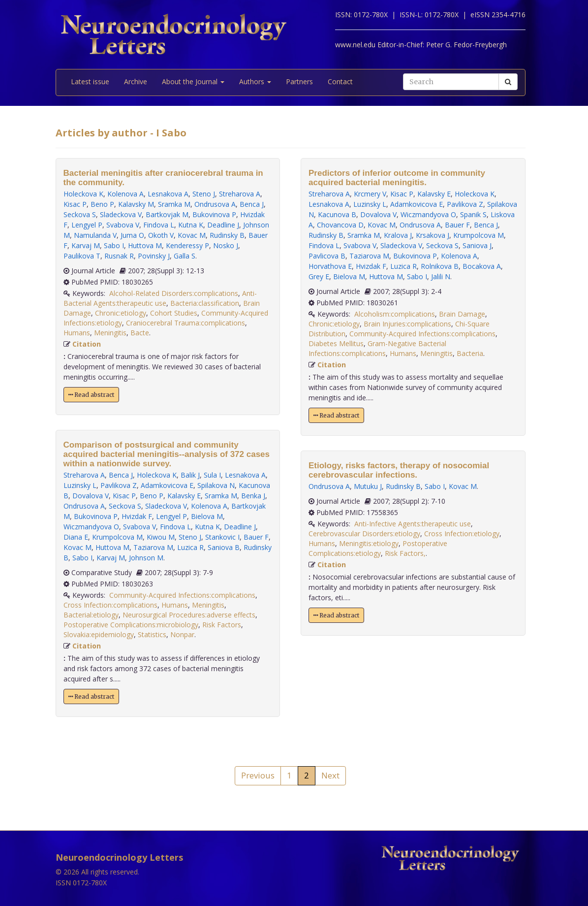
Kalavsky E (184, 496)
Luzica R (190, 547)
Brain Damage (462, 314)
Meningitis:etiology (369, 543)
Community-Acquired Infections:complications (182, 595)
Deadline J (223, 225)
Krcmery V (370, 194)
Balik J (190, 475)
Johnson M (146, 558)
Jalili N (441, 276)
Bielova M (207, 516)
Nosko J (226, 245)
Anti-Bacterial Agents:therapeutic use (160, 298)
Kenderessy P (187, 245)
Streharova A (240, 194)
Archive (136, 81)
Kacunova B (337, 214)
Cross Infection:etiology (462, 534)
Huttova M (145, 245)
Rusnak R (119, 256)
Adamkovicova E (167, 485)
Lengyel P (87, 225)
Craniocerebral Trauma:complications (186, 323)
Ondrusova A (215, 204)
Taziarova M (153, 547)
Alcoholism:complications (395, 314)
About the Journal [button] (193, 81)
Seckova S (80, 214)
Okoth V (161, 235)
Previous (258, 775)
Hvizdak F (137, 516)
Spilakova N (216, 485)
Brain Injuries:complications (407, 324)
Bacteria (470, 353)
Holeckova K (83, 194)
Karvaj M (86, 245)
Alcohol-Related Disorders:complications (174, 293)
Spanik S (473, 214)
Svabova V (123, 225)
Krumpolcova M (117, 537)
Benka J (253, 496)
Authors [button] (255, 81)
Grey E (319, 276)
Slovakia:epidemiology (99, 634)
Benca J (252, 204)
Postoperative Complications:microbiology (131, 625)
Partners (299, 81)
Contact (340, 81)
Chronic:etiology (121, 313)
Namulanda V (95, 235)
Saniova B (224, 547)
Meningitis (110, 333)
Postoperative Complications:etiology (378, 548)
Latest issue (90, 81)
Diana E (76, 537)
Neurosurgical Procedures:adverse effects (189, 615)
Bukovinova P (214, 214)
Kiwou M (161, 537)
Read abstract (91, 395)
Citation (87, 344)
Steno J (204, 194)
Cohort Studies (174, 313)
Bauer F (256, 537)
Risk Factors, (405, 553)
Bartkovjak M (167, 214)
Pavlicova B (327, 256)
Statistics (152, 634)
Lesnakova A (168, 194)
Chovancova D (340, 225)
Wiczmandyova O (91, 527)
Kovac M (192, 235)
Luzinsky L (80, 485)
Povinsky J (154, 256)
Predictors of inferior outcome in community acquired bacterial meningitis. (397, 178)
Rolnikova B (440, 266)
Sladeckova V (121, 214)
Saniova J (477, 245)
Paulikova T (82, 256)
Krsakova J (433, 235)
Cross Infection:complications (110, 605)
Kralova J (398, 235)
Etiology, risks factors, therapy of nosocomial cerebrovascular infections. (399, 470)
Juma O (132, 235)
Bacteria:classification (205, 303)
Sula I (212, 475)
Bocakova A (482, 266)
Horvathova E (330, 266)
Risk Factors (222, 625)
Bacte (140, 333)
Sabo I (114, 245)
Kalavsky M (136, 204)
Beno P (102, 204)
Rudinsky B (227, 235)
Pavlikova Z (119, 485)
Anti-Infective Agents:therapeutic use (413, 524)
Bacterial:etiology (91, 615)
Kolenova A (125, 194)
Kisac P (75, 204)
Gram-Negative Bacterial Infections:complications (377, 348)
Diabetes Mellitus (336, 343)
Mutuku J (368, 486)
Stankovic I (222, 537)
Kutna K (191, 225)
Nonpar (182, 634)
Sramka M (174, 204)
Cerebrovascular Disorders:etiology (364, 534)
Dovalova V (91, 496)
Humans (77, 333)
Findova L (159, 225)
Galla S (185, 256)
